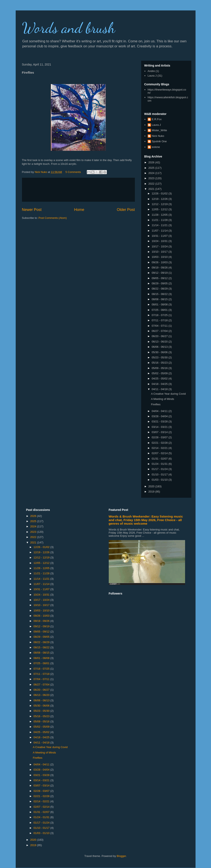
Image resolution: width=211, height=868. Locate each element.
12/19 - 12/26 (160, 199)
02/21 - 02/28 (160, 443)
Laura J (152, 76)
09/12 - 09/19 (160, 273)
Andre (151, 71)
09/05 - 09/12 (160, 278)
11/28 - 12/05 (160, 215)
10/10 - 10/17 (160, 252)
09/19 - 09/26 (160, 268)
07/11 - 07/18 (160, 320)
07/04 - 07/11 (160, 326)
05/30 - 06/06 (160, 352)
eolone (156, 147)
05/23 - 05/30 (160, 357)
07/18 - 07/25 (160, 315)
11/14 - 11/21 (160, 225)
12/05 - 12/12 (160, 209)
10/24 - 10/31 (160, 241)
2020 (152, 486)
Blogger (121, 856)
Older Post (126, 210)
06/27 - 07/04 (160, 331)
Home (79, 210)
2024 (152, 173)
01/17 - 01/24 (160, 469)
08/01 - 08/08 (160, 304)
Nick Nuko (158, 136)
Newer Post (32, 210)
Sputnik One (159, 141)
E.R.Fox (157, 119)
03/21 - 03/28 (160, 421)
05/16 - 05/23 (160, 363)
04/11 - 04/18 (160, 389)
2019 (152, 492)
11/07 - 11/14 (160, 231)
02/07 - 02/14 (160, 453)
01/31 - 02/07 (160, 459)
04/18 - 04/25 (160, 384)
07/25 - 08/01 (160, 310)
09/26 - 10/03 (160, 262)
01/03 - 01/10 (160, 480)
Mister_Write (159, 130)
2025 (152, 168)
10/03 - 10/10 (160, 257)
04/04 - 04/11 (160, 411)
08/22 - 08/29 (160, 289)
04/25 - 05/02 (160, 379)
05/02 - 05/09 (160, 373)
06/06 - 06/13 (160, 347)
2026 (152, 162)
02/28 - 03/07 (160, 437)
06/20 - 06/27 (160, 336)
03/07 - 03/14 (160, 432)
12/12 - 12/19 (160, 204)
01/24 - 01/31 (160, 464)
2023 (152, 178)
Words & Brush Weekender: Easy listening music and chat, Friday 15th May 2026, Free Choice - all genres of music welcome (146, 520)
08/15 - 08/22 (160, 294)
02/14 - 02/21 (160, 448)
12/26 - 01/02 (160, 193)
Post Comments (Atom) (53, 218)
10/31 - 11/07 (160, 236)
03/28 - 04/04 (160, 416)
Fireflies (156, 404)
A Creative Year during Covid (168, 394)
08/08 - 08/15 (160, 299)
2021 (152, 189)
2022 (152, 184)
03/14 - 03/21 (160, 427)
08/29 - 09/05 (160, 283)
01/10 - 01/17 (160, 474)
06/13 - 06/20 (160, 342)
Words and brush (69, 28)
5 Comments (73, 172)
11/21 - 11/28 (160, 220)
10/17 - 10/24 (160, 246)
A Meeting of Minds (163, 399)
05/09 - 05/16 (160, 368)
